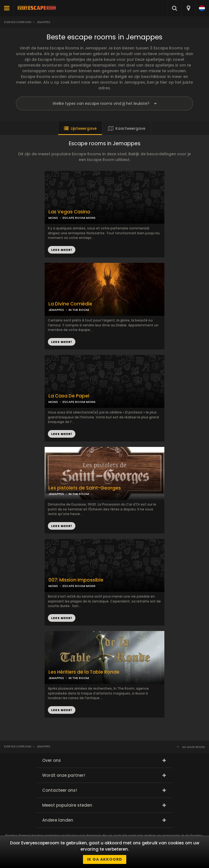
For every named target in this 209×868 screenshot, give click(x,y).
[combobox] (188, 8)
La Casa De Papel (69, 396)
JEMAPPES (56, 310)
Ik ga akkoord (105, 859)
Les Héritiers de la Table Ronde (84, 672)
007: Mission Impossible (76, 580)
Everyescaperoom (18, 22)
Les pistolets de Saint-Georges (85, 488)
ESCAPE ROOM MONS (79, 218)
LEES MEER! (62, 342)
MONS (53, 218)
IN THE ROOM (79, 310)
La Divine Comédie (70, 304)
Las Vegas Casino (69, 212)
